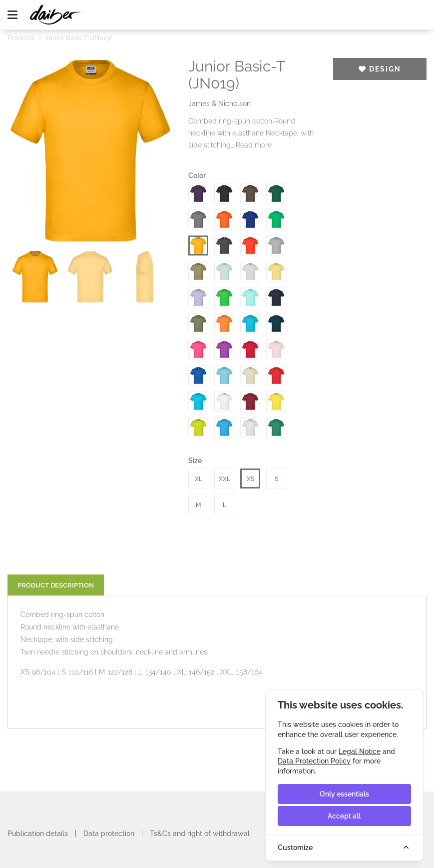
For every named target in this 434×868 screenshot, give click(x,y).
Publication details (38, 833)
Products (21, 38)
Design (380, 69)
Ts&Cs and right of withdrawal (200, 833)
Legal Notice (360, 751)
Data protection (109, 833)
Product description (56, 585)
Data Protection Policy (314, 761)
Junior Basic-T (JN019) (79, 38)
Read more (254, 145)
